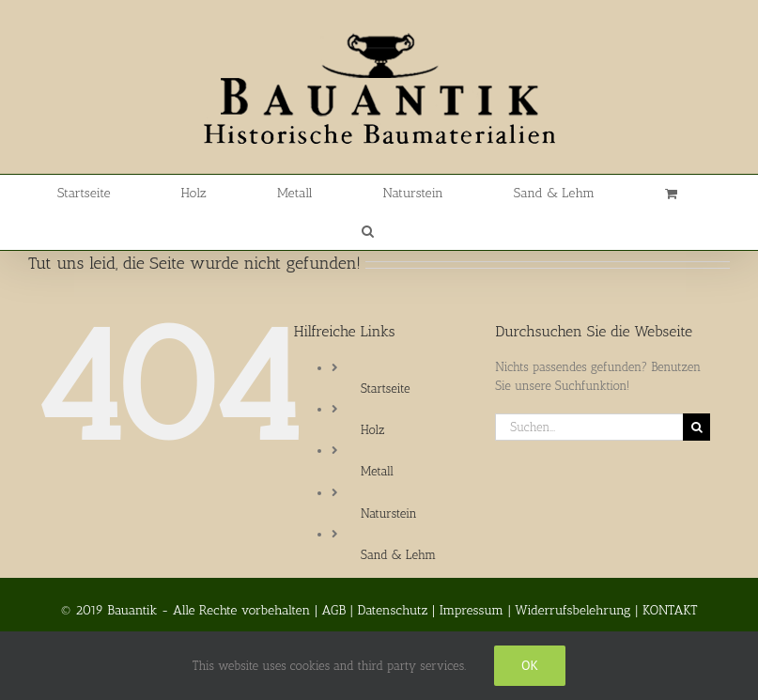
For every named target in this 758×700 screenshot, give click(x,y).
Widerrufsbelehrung (572, 610)
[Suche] (696, 427)
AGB (334, 610)
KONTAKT (670, 610)
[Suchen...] (589, 427)
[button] (368, 231)
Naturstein (389, 513)
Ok (530, 665)
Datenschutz (393, 610)
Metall (377, 471)
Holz (372, 430)
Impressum (472, 610)
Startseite (385, 389)
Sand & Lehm (398, 555)
